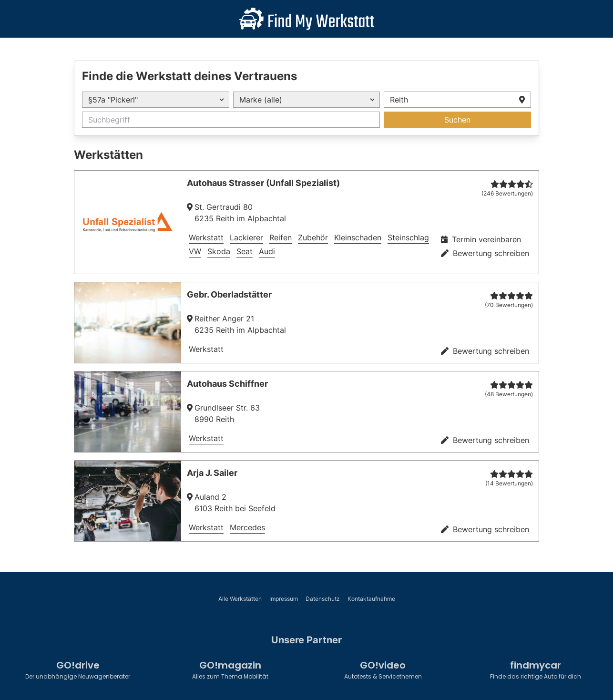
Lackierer (246, 237)
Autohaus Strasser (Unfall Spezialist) (263, 183)
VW (195, 251)
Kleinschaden (358, 237)
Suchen (457, 120)
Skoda (219, 251)
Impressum (284, 599)
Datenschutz (323, 599)
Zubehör (313, 237)
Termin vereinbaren (481, 239)
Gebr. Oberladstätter (229, 294)
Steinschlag (408, 237)
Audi (267, 251)
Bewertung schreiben (485, 253)
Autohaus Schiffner (227, 384)
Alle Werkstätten (240, 599)
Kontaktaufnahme (371, 599)
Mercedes (247, 527)
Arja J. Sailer (212, 473)
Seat (245, 251)
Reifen (281, 237)
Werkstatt (206, 237)
